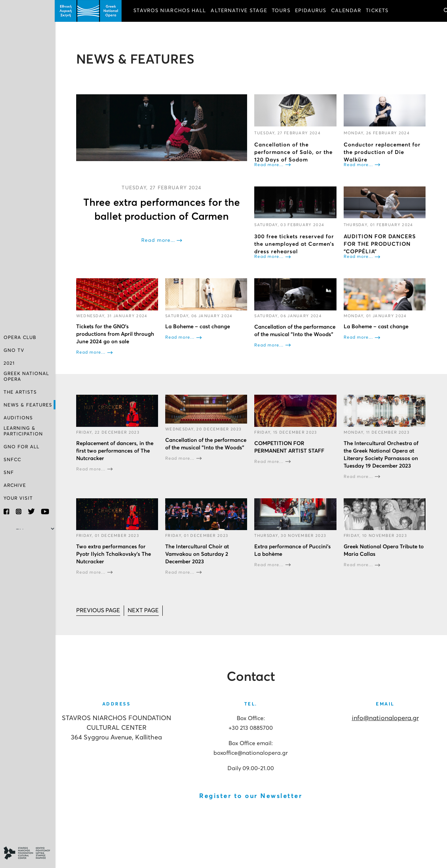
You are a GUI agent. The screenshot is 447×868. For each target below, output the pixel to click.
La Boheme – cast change (198, 327)
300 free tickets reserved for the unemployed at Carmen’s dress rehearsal (295, 244)
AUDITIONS (18, 418)
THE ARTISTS (20, 392)
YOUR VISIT (18, 498)
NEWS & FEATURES (28, 405)
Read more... (159, 240)
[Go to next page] (144, 610)
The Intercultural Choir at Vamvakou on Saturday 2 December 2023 (198, 554)
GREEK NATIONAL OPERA (26, 377)
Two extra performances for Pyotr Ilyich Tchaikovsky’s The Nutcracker (114, 554)
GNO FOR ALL (21, 447)
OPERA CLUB (20, 338)
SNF (9, 473)
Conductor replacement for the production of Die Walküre (382, 152)
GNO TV (14, 351)
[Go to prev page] (99, 610)
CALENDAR (347, 11)
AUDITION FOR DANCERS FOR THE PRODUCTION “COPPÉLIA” (380, 244)
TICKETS (378, 11)
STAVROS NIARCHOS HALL (171, 11)
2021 (9, 363)
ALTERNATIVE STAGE (240, 11)
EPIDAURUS (311, 11)
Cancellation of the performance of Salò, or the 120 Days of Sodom (294, 152)
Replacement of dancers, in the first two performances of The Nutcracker (116, 451)
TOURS (282, 11)
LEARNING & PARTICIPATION (23, 431)
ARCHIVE (15, 486)
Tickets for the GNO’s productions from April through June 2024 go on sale (116, 334)
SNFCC (12, 460)
